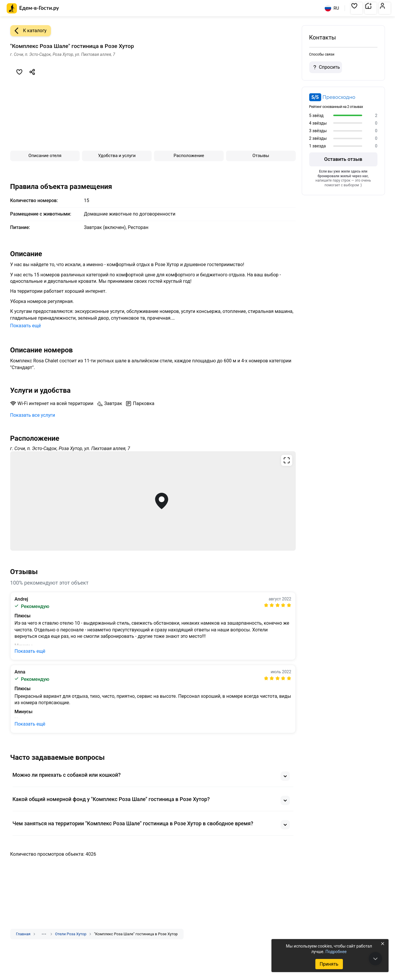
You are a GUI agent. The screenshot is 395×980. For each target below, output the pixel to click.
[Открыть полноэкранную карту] (153, 501)
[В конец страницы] (375, 959)
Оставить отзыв (343, 159)
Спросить (326, 67)
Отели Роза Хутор (71, 934)
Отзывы (261, 156)
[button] (357, 8)
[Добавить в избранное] (19, 72)
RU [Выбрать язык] (332, 8)
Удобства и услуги (117, 156)
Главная (23, 934)
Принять (329, 964)
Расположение (189, 156)
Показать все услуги (33, 415)
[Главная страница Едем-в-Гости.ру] (33, 8)
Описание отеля (45, 156)
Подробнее (336, 952)
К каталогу (28, 31)
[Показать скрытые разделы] (44, 934)
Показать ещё (26, 326)
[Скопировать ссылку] (32, 72)
